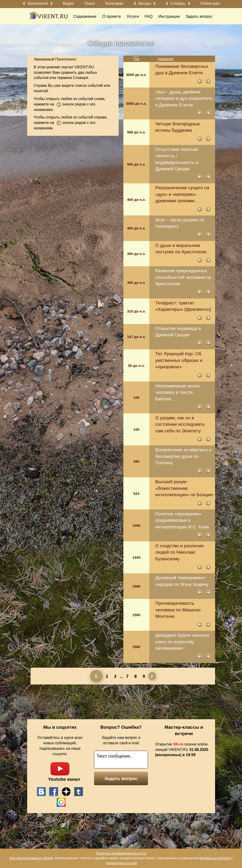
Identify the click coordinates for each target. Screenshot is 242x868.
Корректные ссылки (121, 863)
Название (166, 59)
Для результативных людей (31, 858)
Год (136, 59)
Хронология (38, 3)
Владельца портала (215, 858)
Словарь (178, 3)
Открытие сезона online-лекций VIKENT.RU (182, 750)
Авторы (145, 3)
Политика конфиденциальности (121, 853)
